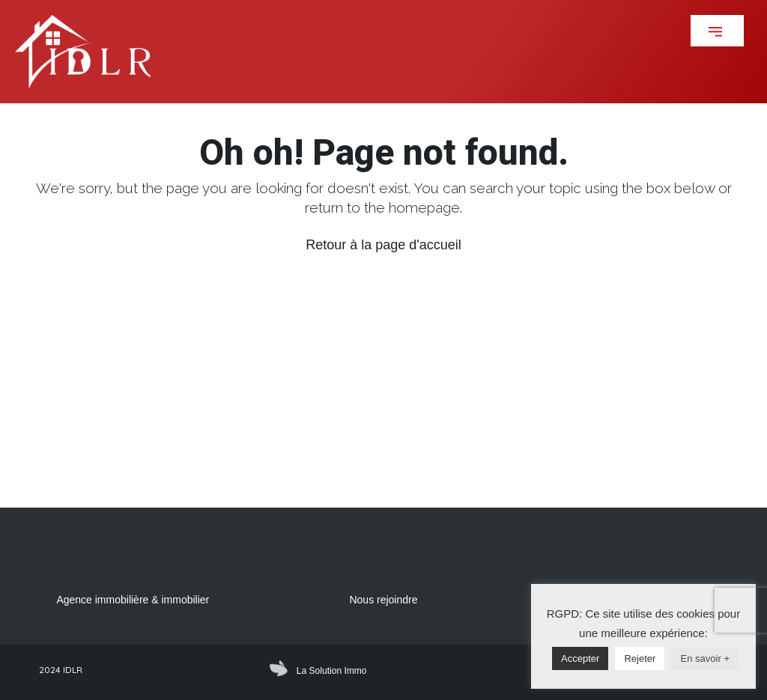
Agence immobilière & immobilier (133, 600)
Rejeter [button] (640, 658)
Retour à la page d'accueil (383, 245)
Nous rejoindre (383, 600)
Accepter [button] (580, 658)
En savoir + (705, 658)
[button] (717, 31)
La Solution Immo (331, 671)
